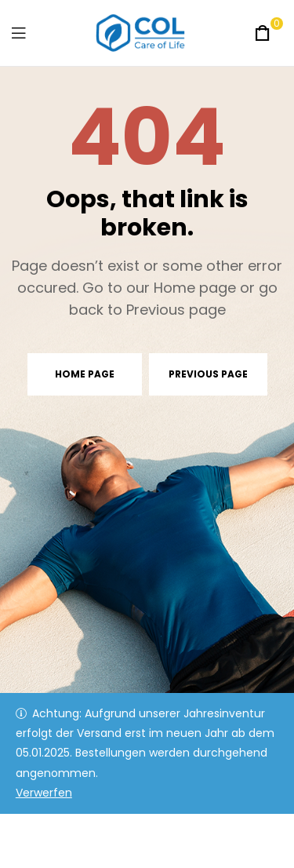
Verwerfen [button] (44, 793)
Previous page (208, 374)
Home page (85, 374)
